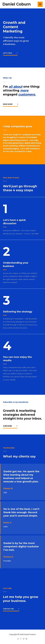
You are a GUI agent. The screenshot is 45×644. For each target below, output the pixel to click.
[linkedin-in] (18, 639)
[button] (10, 53)
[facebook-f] (21, 639)
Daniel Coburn (17, 4)
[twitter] (24, 639)
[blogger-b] (27, 639)
